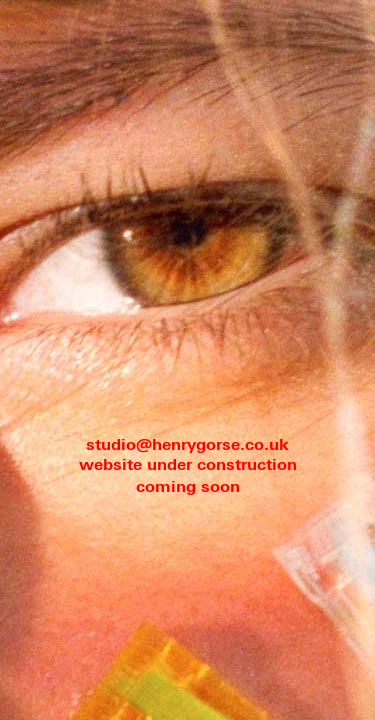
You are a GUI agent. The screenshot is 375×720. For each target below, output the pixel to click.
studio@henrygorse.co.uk (187, 446)
